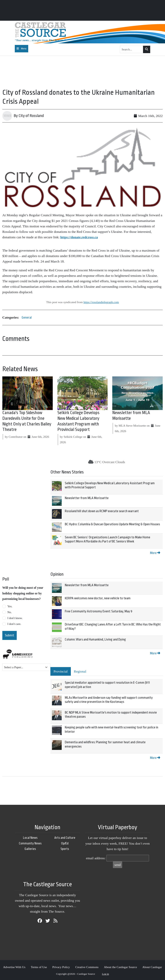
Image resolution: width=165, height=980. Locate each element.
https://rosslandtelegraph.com (101, 302)
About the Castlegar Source (120, 967)
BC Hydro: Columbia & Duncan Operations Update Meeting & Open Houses (112, 524)
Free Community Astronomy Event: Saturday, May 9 (99, 611)
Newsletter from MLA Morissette (87, 498)
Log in (105, 974)
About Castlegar (152, 967)
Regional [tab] (80, 671)
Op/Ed (65, 843)
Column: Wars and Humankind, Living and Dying (95, 639)
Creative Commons (87, 967)
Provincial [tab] (61, 671)
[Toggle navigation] (22, 49)
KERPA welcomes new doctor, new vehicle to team (98, 598)
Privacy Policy (61, 967)
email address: (96, 858)
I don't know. (15, 618)
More (155, 553)
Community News (30, 843)
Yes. (10, 606)
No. (10, 612)
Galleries (30, 849)
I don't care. (14, 624)
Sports (65, 849)
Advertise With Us (14, 967)
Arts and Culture (65, 838)
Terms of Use (39, 967)
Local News (30, 838)
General (27, 318)
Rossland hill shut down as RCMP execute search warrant (102, 511)
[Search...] (132, 49)
